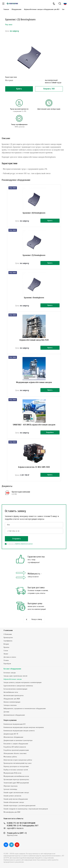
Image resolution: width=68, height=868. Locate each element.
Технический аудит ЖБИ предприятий (16, 783)
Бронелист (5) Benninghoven (34, 255)
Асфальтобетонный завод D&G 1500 (34, 340)
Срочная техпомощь (10, 789)
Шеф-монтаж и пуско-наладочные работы (18, 760)
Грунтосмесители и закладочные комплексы (18, 686)
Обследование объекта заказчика (15, 753)
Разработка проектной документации (16, 750)
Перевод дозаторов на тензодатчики (16, 766)
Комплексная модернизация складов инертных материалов (24, 727)
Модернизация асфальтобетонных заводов (34, 382)
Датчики (6, 712)
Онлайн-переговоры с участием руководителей (19, 806)
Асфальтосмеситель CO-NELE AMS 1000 (34, 467)
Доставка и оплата (10, 657)
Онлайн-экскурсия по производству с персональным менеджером (26, 809)
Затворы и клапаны (10, 705)
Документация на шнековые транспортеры (18, 740)
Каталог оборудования (12, 669)
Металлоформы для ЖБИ (12, 812)
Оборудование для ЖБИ (12, 699)
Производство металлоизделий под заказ (18, 763)
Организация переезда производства (16, 780)
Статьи (6, 651)
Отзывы (6, 660)
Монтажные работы (10, 757)
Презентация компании (21, 492)
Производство (8, 638)
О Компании (8, 634)
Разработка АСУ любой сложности (15, 747)
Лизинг (6, 654)
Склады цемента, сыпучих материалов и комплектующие (23, 682)
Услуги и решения (10, 720)
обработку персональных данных (24, 544)
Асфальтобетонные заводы (13, 679)
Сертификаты (8, 641)
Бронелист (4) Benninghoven (34, 213)
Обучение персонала (11, 786)
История (6, 644)
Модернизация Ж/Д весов (12, 773)
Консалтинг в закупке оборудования (16, 744)
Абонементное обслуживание (13, 737)
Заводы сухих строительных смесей (15, 676)
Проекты (6, 647)
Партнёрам (7, 664)
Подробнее (50, 432)
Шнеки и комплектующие (12, 702)
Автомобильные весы (11, 692)
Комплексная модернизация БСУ (15, 724)
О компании (8, 630)
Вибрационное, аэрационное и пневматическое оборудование (25, 709)
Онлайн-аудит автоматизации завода (16, 793)
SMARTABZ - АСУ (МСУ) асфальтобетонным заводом (34, 425)
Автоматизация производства (14, 695)
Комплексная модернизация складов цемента (19, 731)
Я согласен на (19, 544)
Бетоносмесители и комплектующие (15, 689)
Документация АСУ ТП (11, 734)
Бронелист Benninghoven (34, 298)
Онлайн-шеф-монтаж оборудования (16, 799)
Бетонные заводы (10, 673)
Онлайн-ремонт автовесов (12, 796)
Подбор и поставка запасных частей (16, 770)
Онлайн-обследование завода (14, 802)
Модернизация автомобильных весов (16, 776)
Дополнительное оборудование (14, 715)
